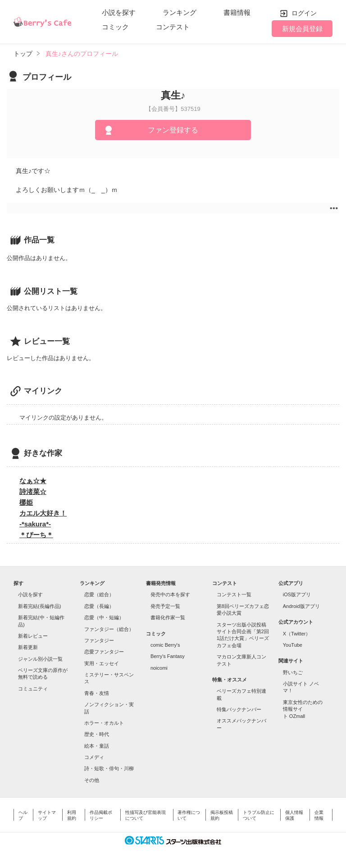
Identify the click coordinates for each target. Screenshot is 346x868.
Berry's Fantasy (168, 656)
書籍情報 (237, 12)
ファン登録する (173, 130)
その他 (92, 780)
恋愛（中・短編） (104, 617)
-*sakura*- (35, 524)
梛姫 (26, 502)
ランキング (180, 12)
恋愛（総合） (99, 594)
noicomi (159, 668)
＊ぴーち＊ (36, 535)
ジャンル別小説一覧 (40, 659)
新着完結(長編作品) (39, 606)
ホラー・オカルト (104, 723)
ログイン (304, 13)
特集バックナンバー (239, 709)
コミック (115, 27)
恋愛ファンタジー (104, 652)
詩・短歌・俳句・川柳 (109, 768)
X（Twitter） (297, 634)
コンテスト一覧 (234, 594)
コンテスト (173, 27)
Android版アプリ (301, 606)
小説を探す (119, 12)
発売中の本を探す (170, 594)
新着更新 (28, 647)
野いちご (293, 672)
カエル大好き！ (43, 513)
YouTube (293, 645)
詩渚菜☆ (33, 491)
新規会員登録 (302, 29)
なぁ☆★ (33, 481)
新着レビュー (33, 636)
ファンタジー (99, 640)
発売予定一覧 (165, 606)
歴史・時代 (97, 734)
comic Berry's (165, 645)
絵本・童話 (97, 746)
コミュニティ (33, 689)
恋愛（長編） (99, 606)
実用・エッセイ (102, 663)
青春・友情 (97, 693)
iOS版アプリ (297, 594)
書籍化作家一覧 (168, 617)
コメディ (94, 757)
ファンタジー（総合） (109, 629)
